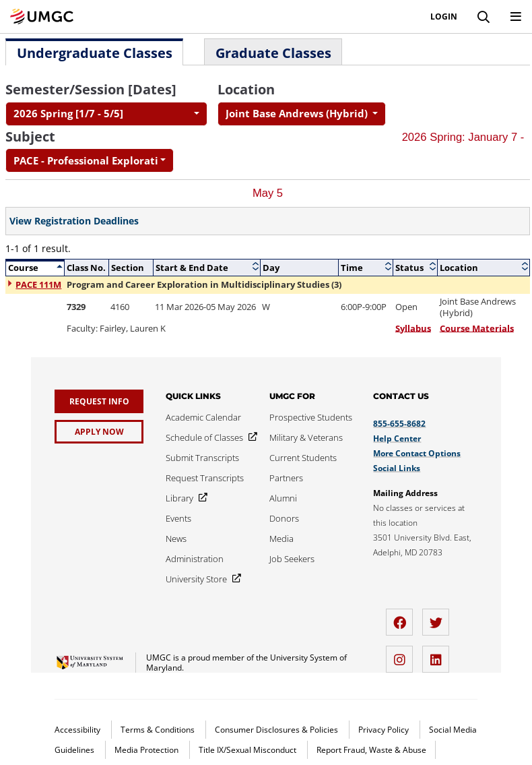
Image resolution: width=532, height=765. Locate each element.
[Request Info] (99, 401)
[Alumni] (283, 498)
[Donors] (284, 518)
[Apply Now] (99, 432)
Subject (30, 136)
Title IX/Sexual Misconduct (248, 750)
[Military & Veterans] (306, 437)
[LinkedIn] (439, 654)
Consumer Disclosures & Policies (277, 730)
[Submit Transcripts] (202, 458)
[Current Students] (303, 458)
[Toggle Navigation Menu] (516, 17)
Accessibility (78, 730)
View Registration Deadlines (74, 221)
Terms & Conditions (159, 730)
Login (444, 17)
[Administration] (195, 559)
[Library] (184, 498)
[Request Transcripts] (205, 478)
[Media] (281, 539)
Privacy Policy (385, 730)
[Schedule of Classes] (209, 437)
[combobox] (106, 114)
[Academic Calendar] (203, 417)
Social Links (397, 468)
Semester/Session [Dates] (91, 89)
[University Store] (201, 579)
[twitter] (439, 617)
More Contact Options (417, 453)
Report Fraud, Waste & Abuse (371, 750)
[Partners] (286, 478)
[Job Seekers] (292, 559)
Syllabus (413, 328)
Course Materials (477, 328)
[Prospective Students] (311, 417)
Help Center (397, 438)
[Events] (178, 518)
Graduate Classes (273, 53)
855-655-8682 (399, 424)
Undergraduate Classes (95, 53)
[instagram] (403, 654)
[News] (176, 539)
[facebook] (403, 617)
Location (246, 89)
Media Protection (147, 750)
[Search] (484, 17)
